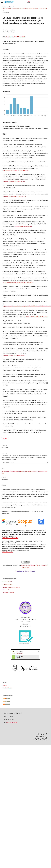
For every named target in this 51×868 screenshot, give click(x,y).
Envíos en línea (7, 590)
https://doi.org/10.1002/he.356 (23, 226)
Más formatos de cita (9, 462)
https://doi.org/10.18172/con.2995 (15, 37)
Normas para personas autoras (11, 587)
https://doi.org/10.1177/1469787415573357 (35, 317)
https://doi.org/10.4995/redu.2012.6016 (14, 181)
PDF (6, 439)
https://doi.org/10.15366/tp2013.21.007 (14, 355)
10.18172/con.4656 (8, 552)
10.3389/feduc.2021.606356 (10, 538)
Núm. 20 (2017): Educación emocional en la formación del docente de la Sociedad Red (25, 9)
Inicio (4, 7)
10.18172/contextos (12, 722)
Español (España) (7, 688)
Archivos (10, 7)
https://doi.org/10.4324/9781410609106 (14, 196)
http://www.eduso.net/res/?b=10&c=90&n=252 (16, 170)
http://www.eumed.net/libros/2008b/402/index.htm (18, 282)
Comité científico (8, 584)
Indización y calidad (8, 593)
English (5, 685)
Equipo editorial (7, 582)
